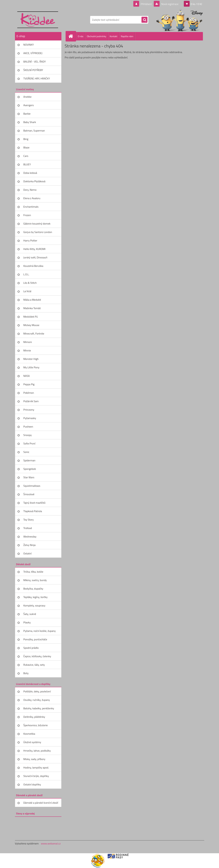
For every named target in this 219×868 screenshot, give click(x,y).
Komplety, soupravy (34, 605)
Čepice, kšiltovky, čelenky (37, 656)
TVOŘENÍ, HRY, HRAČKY (37, 78)
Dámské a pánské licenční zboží (41, 803)
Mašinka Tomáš (32, 308)
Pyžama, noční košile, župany (40, 631)
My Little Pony (31, 367)
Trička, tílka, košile (33, 572)
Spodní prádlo (31, 648)
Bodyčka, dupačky (33, 589)
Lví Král (27, 291)
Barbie (27, 114)
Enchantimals (31, 207)
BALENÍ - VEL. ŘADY (35, 62)
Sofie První (29, 443)
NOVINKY (29, 45)
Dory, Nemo (30, 190)
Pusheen (28, 427)
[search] (144, 20)
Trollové (28, 528)
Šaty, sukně (30, 614)
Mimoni (28, 342)
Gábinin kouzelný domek (37, 224)
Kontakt (114, 36)
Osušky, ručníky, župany (37, 700)
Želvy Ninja (30, 545)
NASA (27, 376)
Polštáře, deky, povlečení (37, 691)
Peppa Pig (29, 384)
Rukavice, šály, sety (34, 665)
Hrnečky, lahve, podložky (37, 751)
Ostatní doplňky (32, 784)
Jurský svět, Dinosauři (35, 257)
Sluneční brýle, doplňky (36, 776)
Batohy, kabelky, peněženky (39, 708)
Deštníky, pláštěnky (34, 717)
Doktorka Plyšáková (34, 181)
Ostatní (27, 553)
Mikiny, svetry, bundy (35, 580)
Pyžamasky (30, 418)
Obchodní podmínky (97, 36)
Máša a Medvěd (32, 300)
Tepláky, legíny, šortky (36, 597)
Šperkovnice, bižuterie (36, 725)
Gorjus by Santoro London (38, 232)
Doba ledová (30, 173)
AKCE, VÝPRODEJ (33, 53)
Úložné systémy (32, 742)
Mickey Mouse (31, 325)
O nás (81, 36)
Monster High (31, 359)
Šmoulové (29, 494)
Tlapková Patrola (33, 511)
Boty (26, 673)
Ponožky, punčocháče (35, 639)
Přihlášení (146, 4)
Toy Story (29, 520)
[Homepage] (72, 36)
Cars (26, 156)
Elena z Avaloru (32, 198)
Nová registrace (170, 4)
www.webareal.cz (51, 843)
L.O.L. (26, 274)
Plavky (27, 622)
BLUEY (27, 164)
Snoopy (28, 435)
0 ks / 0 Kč (196, 4)
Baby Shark (30, 122)
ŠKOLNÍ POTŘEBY (33, 70)
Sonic (26, 452)
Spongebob (30, 469)
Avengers (29, 105)
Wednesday (30, 536)
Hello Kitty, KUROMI (34, 249)
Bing (26, 139)
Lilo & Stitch (30, 283)
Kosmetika (29, 734)
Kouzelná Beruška (33, 266)
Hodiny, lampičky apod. (36, 768)
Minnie (27, 350)
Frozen (27, 215)
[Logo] (38, 20)
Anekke (27, 97)
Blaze (26, 147)
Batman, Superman (34, 131)
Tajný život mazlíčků (34, 503)
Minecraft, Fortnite (34, 334)
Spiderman (29, 460)
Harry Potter (30, 240)
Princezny (29, 410)
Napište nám (127, 36)
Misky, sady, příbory (34, 759)
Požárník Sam (31, 401)
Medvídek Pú (31, 317)
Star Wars (29, 477)
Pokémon (29, 393)
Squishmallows (32, 486)
